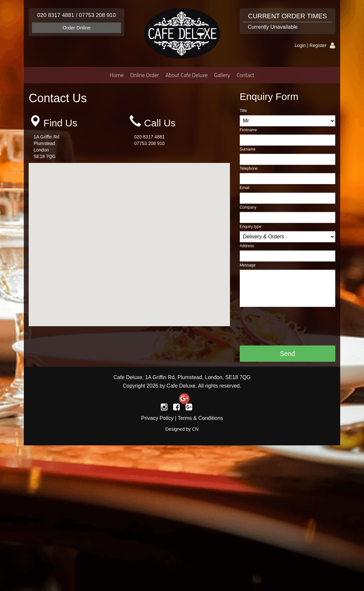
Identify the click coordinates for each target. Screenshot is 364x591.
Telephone (249, 168)
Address (247, 246)
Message (248, 265)
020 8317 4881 (56, 15)
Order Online (77, 28)
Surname (248, 149)
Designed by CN (182, 429)
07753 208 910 (97, 15)
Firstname (248, 130)
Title (243, 111)
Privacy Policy (157, 418)
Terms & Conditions (200, 418)
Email (245, 188)
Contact (245, 75)
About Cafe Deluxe (187, 75)
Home (117, 75)
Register (318, 45)
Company (248, 207)
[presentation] (289, 326)
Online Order (144, 75)
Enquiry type (251, 227)
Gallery (222, 75)
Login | (302, 45)
